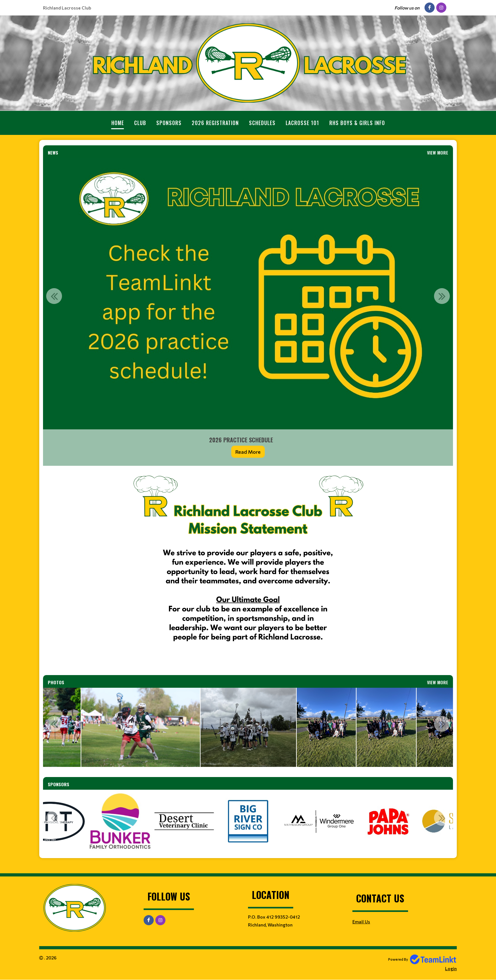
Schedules (262, 123)
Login (451, 968)
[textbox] (248, 570)
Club (140, 123)
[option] (248, 312)
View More (438, 152)
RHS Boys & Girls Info (357, 123)
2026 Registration (215, 123)
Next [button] (442, 296)
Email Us (361, 922)
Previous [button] (54, 296)
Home (118, 123)
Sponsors (169, 123)
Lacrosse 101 (302, 123)
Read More (248, 452)
